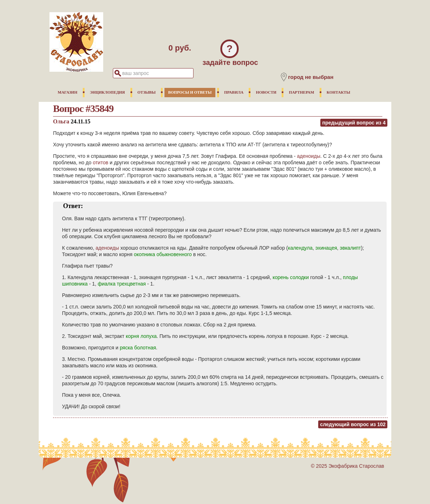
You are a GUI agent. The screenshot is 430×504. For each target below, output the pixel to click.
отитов (101, 162)
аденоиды (309, 156)
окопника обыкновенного (163, 254)
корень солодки (291, 277)
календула (300, 248)
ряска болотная (138, 348)
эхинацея (326, 248)
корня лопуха (141, 336)
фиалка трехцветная (122, 284)
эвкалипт (350, 248)
